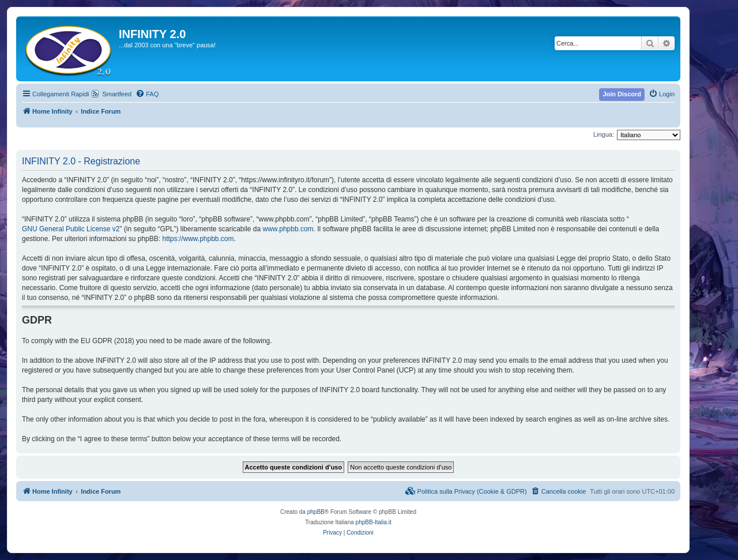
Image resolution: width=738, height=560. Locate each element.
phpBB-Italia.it (374, 522)
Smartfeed (117, 94)
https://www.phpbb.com (198, 239)
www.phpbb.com (288, 229)
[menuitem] (147, 94)
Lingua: (604, 134)
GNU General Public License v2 (71, 229)
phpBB (316, 512)
